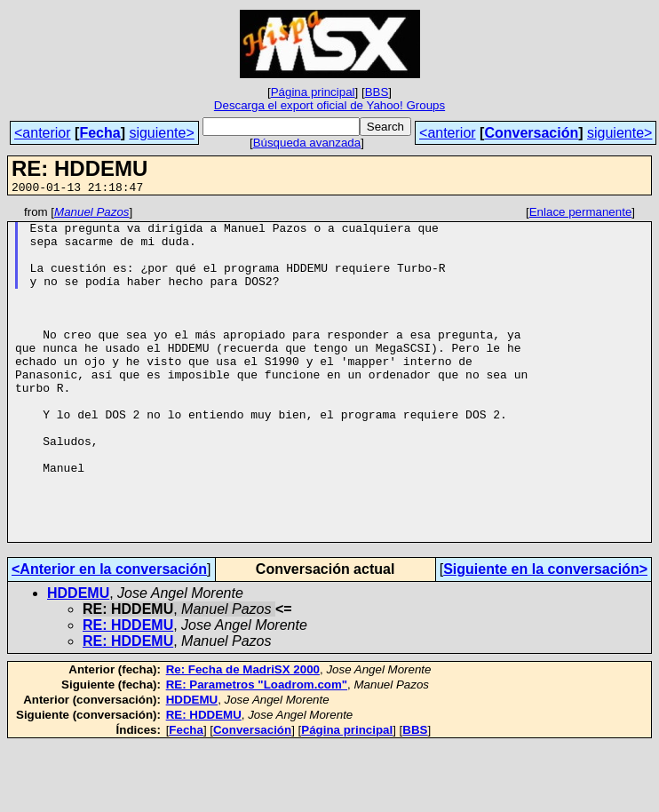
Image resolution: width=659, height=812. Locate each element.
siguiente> (161, 133)
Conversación (531, 133)
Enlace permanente (581, 215)
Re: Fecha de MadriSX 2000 (243, 736)
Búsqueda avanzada (307, 143)
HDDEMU (78, 660)
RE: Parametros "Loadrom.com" (257, 751)
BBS (377, 92)
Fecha (99, 133)
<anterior (43, 133)
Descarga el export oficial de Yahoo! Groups (329, 105)
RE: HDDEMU (128, 692)
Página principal (313, 92)
